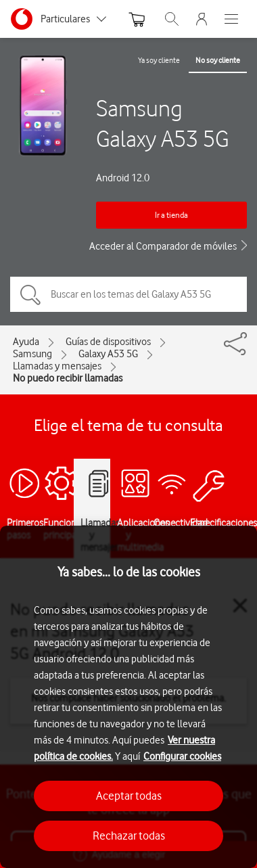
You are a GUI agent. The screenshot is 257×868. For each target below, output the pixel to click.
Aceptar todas (129, 796)
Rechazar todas (129, 836)
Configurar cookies (182, 756)
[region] (128, 697)
